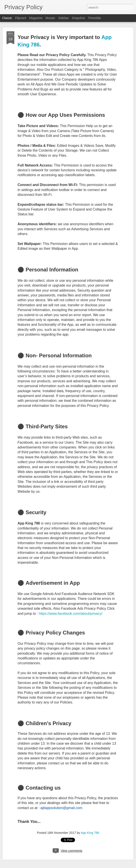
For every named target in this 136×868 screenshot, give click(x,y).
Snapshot (78, 18)
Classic (7, 18)
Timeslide (94, 18)
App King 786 (90, 833)
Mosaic (50, 18)
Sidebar (64, 18)
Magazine (36, 18)
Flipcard (21, 18)
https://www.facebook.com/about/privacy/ (71, 614)
